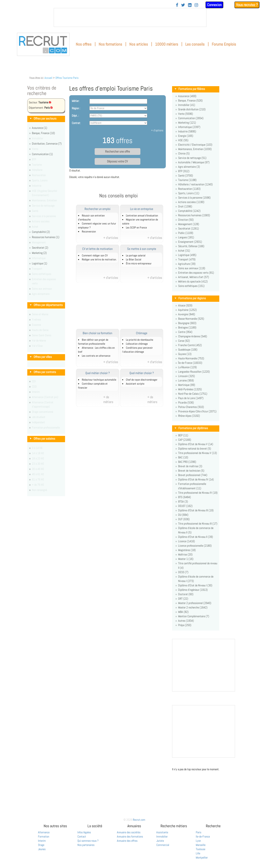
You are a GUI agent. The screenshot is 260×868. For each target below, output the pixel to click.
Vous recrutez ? (247, 5)
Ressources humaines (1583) (194, 215)
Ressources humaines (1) (46, 237)
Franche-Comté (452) (190, 345)
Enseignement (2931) (190, 242)
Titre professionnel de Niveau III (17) (198, 524)
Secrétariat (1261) (189, 228)
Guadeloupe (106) (188, 350)
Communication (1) (42, 154)
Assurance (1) (40, 128)
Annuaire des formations (130, 836)
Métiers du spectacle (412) (193, 281)
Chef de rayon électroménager (142, 380)
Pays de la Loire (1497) (191, 398)
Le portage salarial (136, 256)
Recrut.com (139, 820)
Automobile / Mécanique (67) (194, 162)
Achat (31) (184, 251)
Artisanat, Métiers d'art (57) (194, 277)
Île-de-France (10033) (190, 363)
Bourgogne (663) (187, 323)
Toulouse (201, 849)
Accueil (48, 78)
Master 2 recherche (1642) (193, 607)
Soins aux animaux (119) (192, 268)
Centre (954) (185, 332)
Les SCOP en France (136, 228)
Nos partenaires (86, 845)
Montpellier (202, 857)
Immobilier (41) (187, 105)
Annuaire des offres (127, 841)
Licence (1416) (187, 541)
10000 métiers (167, 44)
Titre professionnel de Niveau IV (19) (198, 493)
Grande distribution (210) (192, 109)
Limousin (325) (187, 376)
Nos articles (139, 44)
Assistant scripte (135, 384)
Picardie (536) (186, 402)
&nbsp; (130, 17)
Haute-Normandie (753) (191, 358)
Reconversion (89, 232)
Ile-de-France (203, 836)
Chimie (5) (184, 153)
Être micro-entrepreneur (139, 264)
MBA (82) (183, 612)
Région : (76, 108)
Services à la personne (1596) (194, 198)
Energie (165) (186, 136)
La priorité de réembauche (140, 340)
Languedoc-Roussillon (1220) (194, 372)
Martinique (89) (187, 385)
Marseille (201, 845)
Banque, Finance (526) (190, 100)
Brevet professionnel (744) (193, 475)
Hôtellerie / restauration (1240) (195, 184)
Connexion (214, 5)
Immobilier (162, 836)
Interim (42, 841)
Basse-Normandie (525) (191, 319)
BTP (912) (184, 171)
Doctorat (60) (186, 594)
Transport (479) (187, 259)
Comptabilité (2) (41, 232)
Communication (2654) (191, 118)
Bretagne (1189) (187, 327)
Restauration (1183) (189, 189)
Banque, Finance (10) (43, 133)
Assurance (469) (187, 96)
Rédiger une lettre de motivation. (99, 260)
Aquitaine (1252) (187, 310)
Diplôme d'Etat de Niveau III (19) (196, 510)
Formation (44, 836)
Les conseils (195, 44)
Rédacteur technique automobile (99, 380)
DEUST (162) (185, 506)
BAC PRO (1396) (187, 462)
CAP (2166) (185, 440)
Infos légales (84, 832)
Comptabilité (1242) (189, 211)
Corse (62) (184, 341)
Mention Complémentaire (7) (194, 616)
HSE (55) (183, 140)
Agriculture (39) (187, 264)
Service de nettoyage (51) (192, 158)
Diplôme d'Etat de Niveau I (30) (195, 585)
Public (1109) (186, 233)
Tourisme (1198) (187, 180)
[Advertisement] (123, 308)
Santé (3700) (186, 175)
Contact (82, 836)
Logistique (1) (40, 263)
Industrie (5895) (187, 131)
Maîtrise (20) (185, 554)
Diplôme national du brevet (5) (195, 449)
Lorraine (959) (186, 380)
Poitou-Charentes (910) (191, 407)
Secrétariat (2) (40, 248)
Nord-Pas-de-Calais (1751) (193, 394)
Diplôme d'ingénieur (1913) (193, 590)
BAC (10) (183, 457)
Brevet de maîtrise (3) (190, 466)
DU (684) (183, 515)
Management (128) (189, 224)
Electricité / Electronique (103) (195, 145)
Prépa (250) (185, 625)
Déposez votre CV (117, 161)
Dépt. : (75, 116)
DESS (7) (183, 572)
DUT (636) (184, 519)
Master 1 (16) (186, 559)
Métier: (76, 101)
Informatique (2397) (189, 127)
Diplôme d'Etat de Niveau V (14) (196, 444)
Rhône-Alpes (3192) (189, 416)
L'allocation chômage (137, 344)
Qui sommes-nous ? (88, 841)
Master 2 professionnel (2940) (195, 603)
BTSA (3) (183, 501)
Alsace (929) (185, 305)
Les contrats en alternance (96, 356)
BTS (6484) (185, 497)
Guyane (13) (185, 354)
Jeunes (42, 849)
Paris (199, 832)
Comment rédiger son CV (95, 256)
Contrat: (76, 123)
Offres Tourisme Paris (67, 78)
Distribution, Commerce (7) (47, 144)
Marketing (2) (39, 253)
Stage (41, 845)
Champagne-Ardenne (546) (193, 336)
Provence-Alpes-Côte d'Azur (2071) (197, 411)
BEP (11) (183, 435)
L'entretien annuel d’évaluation (142, 216)
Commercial (163, 845)
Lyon (198, 841)
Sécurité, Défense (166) (191, 246)
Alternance (44, 832)
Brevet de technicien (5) (191, 471)
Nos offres (84, 44)
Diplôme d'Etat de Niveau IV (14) (196, 479)
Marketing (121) (187, 123)
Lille (198, 853)
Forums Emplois (224, 44)
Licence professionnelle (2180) (195, 546)
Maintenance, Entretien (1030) (195, 149)
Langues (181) (186, 237)
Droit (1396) (185, 206)
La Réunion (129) (187, 367)
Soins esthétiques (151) (191, 286)
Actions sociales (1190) (191, 202)
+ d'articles (111, 238)
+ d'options (157, 130)
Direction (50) (186, 220)
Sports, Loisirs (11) (189, 193)
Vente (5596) (186, 114)
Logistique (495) (187, 255)
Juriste (160, 841)
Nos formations (110, 44)
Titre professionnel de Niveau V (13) (198, 453)
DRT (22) (183, 599)
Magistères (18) (187, 550)
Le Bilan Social (134, 260)
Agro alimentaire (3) (189, 167)
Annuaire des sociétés (129, 832)
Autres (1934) (186, 621)
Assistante (162, 832)
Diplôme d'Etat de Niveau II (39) (196, 537)
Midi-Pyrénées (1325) (190, 389)
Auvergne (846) (187, 314)
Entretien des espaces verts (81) (196, 273)
